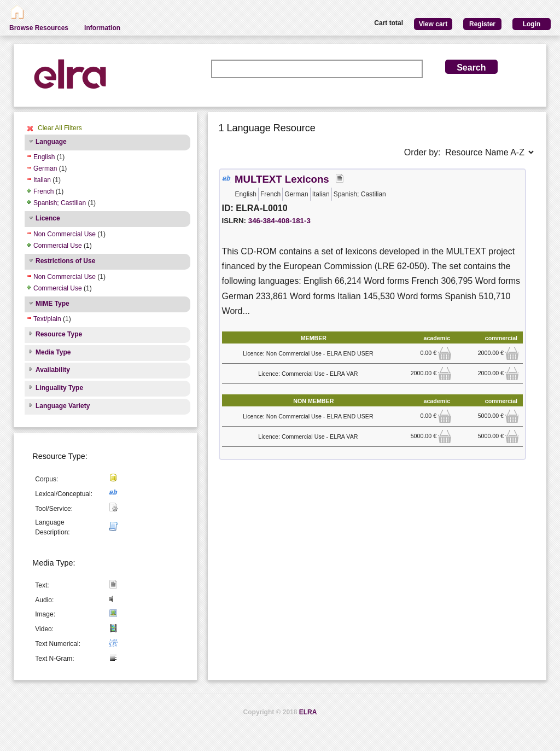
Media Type (53, 352)
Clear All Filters (60, 128)
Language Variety (63, 406)
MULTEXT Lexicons (282, 179)
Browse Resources (39, 28)
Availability (53, 370)
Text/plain (47, 319)
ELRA (308, 712)
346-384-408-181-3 (279, 221)
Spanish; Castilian (60, 203)
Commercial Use (58, 246)
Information (102, 28)
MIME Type (52, 304)
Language (51, 142)
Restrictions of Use (65, 261)
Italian (42, 180)
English (44, 157)
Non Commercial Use (65, 234)
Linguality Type (59, 388)
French (43, 191)
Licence (48, 218)
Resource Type (59, 334)
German (45, 168)
